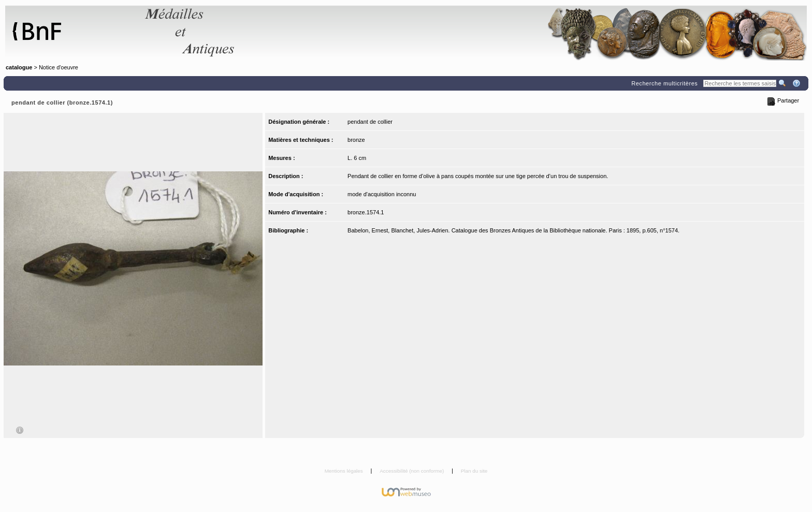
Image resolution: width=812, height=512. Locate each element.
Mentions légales (345, 471)
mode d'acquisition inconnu (382, 194)
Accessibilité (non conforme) (412, 471)
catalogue (19, 67)
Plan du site (474, 471)
